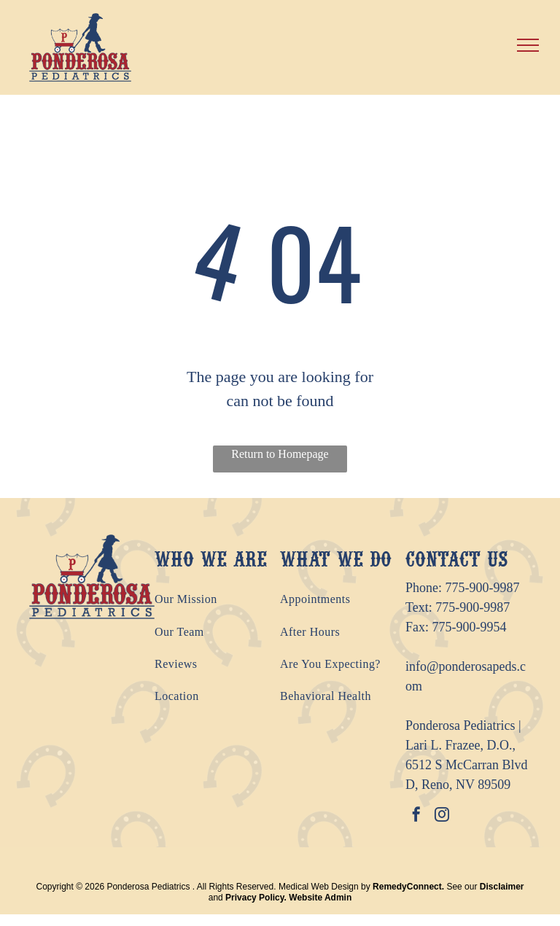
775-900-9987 (483, 588)
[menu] (528, 45)
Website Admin (320, 898)
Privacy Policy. (256, 898)
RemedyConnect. (408, 887)
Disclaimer (502, 887)
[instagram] (442, 816)
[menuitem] (217, 599)
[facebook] (416, 816)
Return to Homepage (280, 454)
